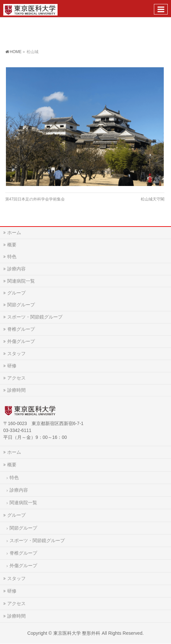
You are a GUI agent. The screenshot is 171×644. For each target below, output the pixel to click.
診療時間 (16, 390)
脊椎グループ (21, 329)
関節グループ (21, 305)
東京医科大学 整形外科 (77, 633)
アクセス (16, 378)
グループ (16, 293)
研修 (12, 366)
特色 (12, 257)
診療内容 (16, 269)
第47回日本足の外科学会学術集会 (35, 199)
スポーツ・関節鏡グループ (35, 317)
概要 (12, 245)
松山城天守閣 (153, 199)
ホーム (14, 232)
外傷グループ (21, 341)
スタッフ (16, 353)
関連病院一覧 (21, 281)
